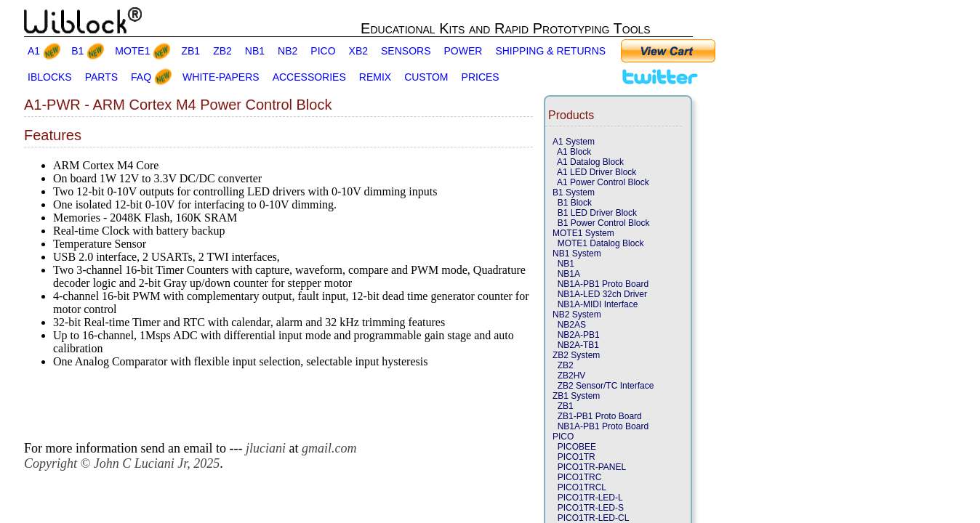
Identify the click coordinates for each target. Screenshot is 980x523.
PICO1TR (574, 457)
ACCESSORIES (309, 77)
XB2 (358, 51)
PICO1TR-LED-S (588, 508)
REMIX (375, 77)
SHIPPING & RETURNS (550, 51)
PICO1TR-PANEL (589, 467)
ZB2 (222, 51)
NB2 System (577, 315)
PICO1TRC (577, 477)
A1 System (574, 142)
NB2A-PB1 (576, 335)
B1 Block (572, 203)
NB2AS (569, 325)
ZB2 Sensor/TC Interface (603, 386)
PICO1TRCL (579, 487)
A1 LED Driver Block (594, 172)
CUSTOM (426, 77)
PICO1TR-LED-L (588, 498)
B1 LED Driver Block (595, 213)
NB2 (288, 51)
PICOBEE (574, 447)
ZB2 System (576, 355)
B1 (77, 51)
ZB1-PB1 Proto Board (597, 416)
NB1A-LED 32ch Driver (600, 294)
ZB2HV (569, 376)
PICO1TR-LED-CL (591, 518)
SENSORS (406, 51)
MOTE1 (132, 51)
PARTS (101, 77)
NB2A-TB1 (576, 345)
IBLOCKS (50, 77)
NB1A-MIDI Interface (595, 304)
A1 (34, 51)
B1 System (574, 192)
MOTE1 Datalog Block (598, 243)
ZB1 (190, 51)
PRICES (481, 77)
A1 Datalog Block (588, 162)
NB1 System (577, 254)
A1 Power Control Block (601, 182)
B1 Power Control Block (601, 223)
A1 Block (572, 152)
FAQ (141, 77)
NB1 (255, 51)
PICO (323, 51)
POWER (463, 51)
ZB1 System (576, 396)
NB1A (566, 274)
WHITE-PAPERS (221, 77)
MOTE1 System (583, 233)
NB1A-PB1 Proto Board (601, 284)
